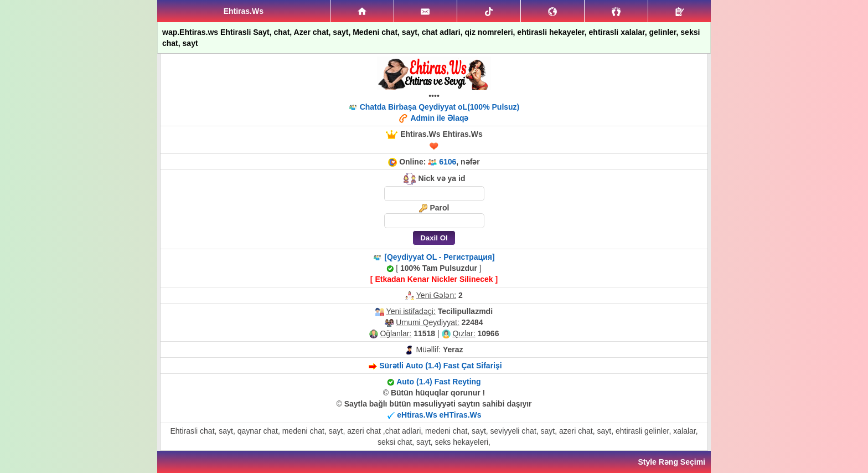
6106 (448, 162)
